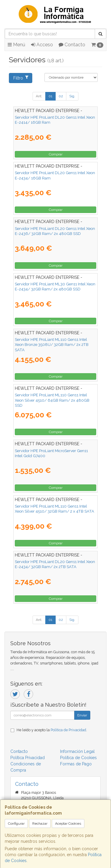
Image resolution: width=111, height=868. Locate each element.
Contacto (72, 45)
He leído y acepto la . (52, 730)
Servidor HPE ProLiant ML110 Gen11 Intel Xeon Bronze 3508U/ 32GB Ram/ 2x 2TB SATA (52, 345)
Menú (16, 45)
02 (61, 96)
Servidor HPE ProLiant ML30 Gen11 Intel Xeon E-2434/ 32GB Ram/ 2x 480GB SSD (55, 286)
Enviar (82, 715)
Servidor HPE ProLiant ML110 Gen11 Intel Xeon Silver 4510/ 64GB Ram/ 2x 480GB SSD (52, 400)
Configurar (16, 824)
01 (50, 96)
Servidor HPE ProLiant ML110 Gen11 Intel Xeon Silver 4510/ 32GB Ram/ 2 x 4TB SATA (54, 509)
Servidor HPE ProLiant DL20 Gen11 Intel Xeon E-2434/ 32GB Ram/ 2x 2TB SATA (55, 564)
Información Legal (77, 751)
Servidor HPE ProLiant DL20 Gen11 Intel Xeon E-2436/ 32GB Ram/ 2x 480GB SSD (55, 231)
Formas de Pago (76, 764)
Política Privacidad (28, 758)
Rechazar (40, 824)
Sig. (72, 96)
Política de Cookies (78, 758)
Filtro (21, 78)
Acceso (42, 45)
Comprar (56, 154)
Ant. (39, 96)
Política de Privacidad (68, 730)
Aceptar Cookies (68, 824)
